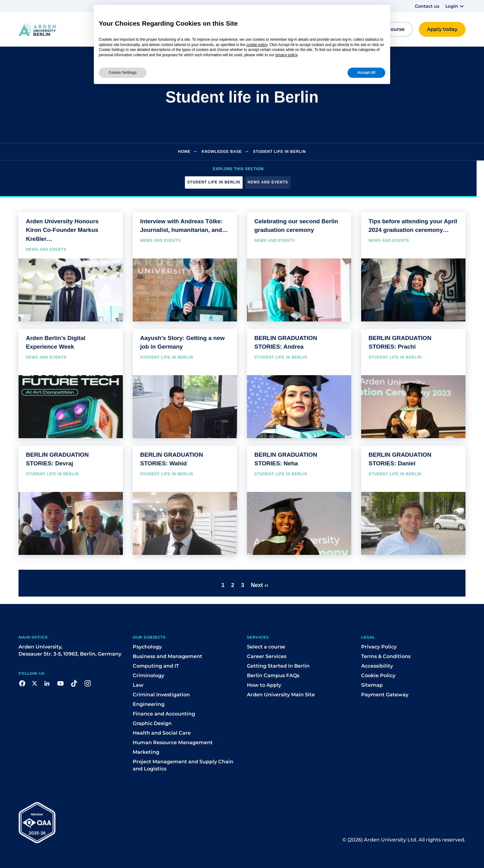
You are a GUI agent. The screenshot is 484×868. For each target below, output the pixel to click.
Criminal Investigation (161, 695)
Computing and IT (156, 666)
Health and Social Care (162, 733)
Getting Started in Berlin (278, 666)
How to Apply (264, 685)
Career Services (267, 656)
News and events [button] (268, 182)
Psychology (147, 647)
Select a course (266, 647)
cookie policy (257, 45)
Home (184, 152)
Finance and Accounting (164, 714)
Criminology (148, 675)
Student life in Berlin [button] (214, 182)
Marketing (146, 752)
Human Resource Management (173, 742)
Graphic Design (152, 723)
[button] (455, 6)
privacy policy (286, 55)
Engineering (149, 704)
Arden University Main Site (281, 695)
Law (138, 685)
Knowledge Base (222, 152)
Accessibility (377, 666)
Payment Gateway (385, 695)
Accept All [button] (366, 73)
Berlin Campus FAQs (273, 675)
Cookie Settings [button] (123, 73)
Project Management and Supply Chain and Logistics (183, 765)
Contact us (427, 6)
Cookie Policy (378, 675)
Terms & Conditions (386, 656)
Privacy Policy (379, 647)
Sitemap (372, 685)
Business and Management (167, 656)
